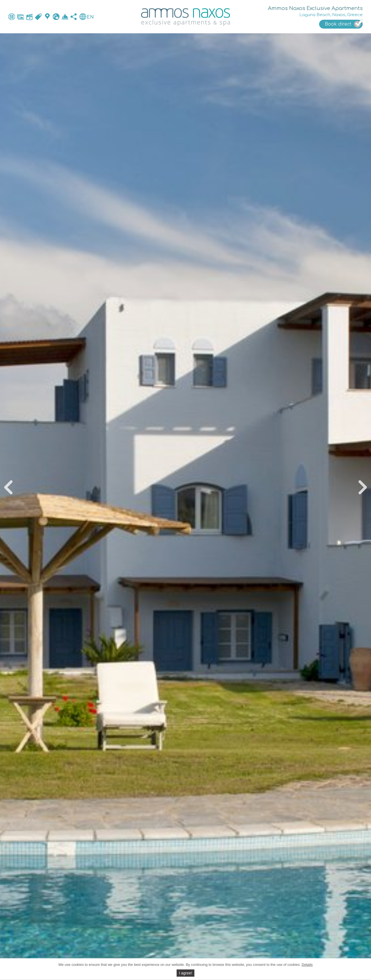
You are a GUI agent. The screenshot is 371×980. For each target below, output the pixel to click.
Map (47, 17)
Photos (21, 17)
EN (90, 17)
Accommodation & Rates (38, 17)
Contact (56, 17)
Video (29, 17)
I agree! (185, 973)
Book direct (65, 17)
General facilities (12, 17)
